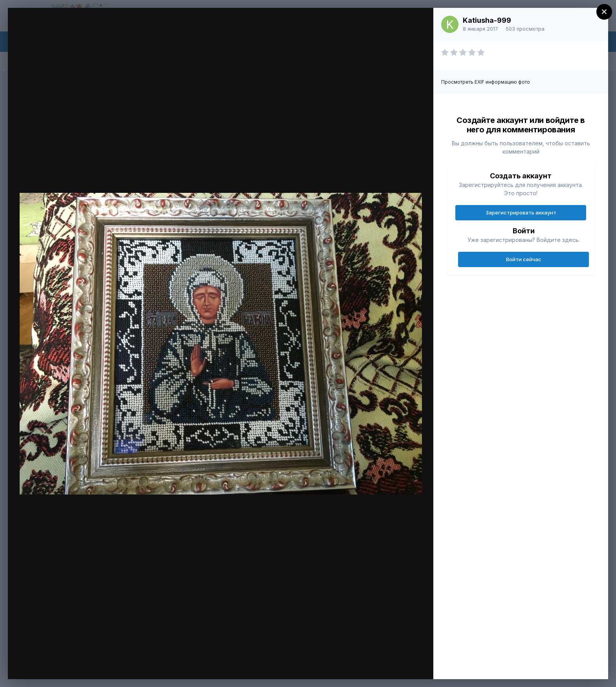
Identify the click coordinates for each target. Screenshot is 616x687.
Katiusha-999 (487, 20)
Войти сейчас (524, 259)
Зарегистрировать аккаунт (521, 213)
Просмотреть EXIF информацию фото (486, 82)
